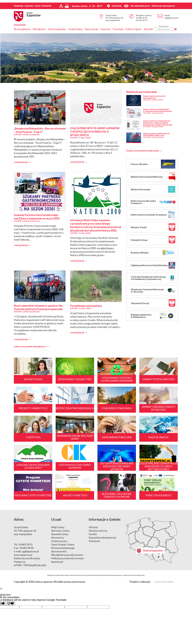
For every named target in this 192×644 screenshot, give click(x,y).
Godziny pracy (59, 541)
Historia (93, 527)
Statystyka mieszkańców (102, 538)
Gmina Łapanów (57, 29)
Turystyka (118, 29)
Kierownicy (58, 538)
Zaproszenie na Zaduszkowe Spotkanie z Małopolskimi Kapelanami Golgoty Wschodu (158, 123)
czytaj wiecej (22, 162)
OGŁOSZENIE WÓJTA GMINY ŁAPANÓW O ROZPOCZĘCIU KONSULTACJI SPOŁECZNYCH (95, 132)
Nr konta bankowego (63, 548)
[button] (87, 80)
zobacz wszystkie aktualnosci (31, 346)
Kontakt (148, 29)
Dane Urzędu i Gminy (63, 544)
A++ (100, 6)
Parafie (93, 534)
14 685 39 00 (26, 548)
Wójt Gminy (58, 527)
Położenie (94, 541)
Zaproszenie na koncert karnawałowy (154, 97)
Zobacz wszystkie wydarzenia (144, 151)
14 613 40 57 (142, 20)
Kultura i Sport (133, 29)
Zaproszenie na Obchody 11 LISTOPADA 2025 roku (156, 134)
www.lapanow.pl (23, 555)
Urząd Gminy (76, 29)
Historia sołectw (98, 531)
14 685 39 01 (142, 18)
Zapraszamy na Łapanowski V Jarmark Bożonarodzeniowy (157, 110)
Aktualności (39, 29)
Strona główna (22, 29)
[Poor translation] (11, 603)
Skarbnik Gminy (60, 534)
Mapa (152, 540)
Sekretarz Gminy (60, 531)
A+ (94, 6)
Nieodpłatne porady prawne (67, 555)
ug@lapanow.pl (171, 18)
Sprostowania (59, 551)
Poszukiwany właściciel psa (86, 306)
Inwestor (106, 29)
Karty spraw (92, 29)
